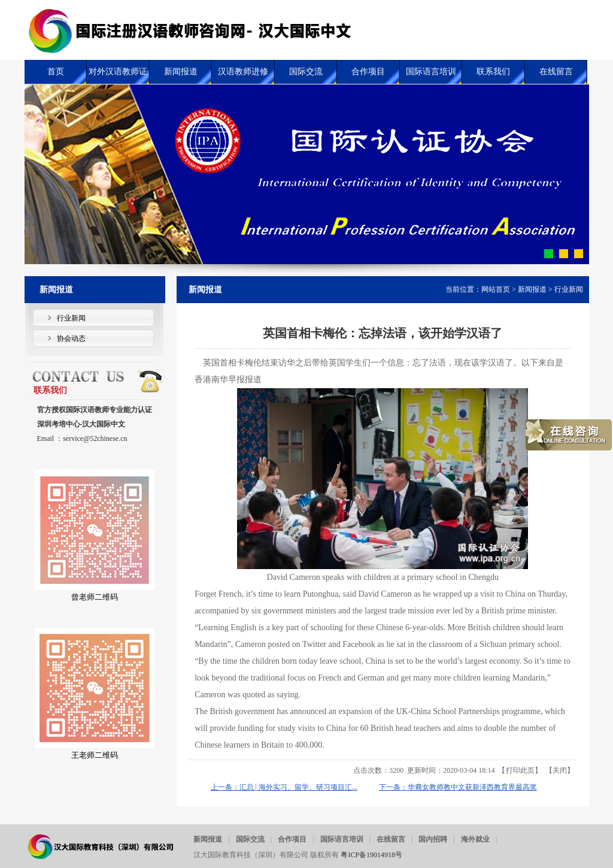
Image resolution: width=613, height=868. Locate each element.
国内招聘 (433, 839)
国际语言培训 (342, 839)
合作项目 (292, 839)
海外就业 (475, 839)
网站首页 (496, 289)
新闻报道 (532, 289)
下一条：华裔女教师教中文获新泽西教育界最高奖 (458, 787)
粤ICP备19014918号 (371, 855)
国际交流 (250, 839)
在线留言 (391, 839)
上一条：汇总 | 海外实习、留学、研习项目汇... (284, 787)
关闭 (560, 770)
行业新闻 (569, 289)
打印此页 (520, 770)
